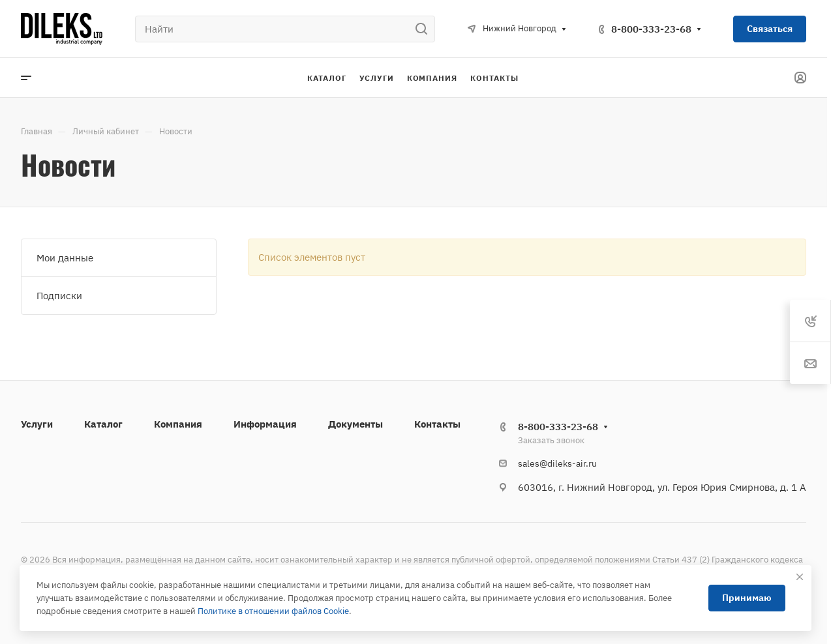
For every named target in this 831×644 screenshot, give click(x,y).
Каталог (103, 424)
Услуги (37, 424)
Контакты (437, 424)
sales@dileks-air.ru (557, 463)
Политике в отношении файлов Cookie (273, 611)
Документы (355, 424)
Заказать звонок (551, 440)
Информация (265, 424)
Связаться (770, 29)
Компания (178, 424)
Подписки (59, 296)
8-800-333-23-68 (651, 29)
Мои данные (65, 258)
